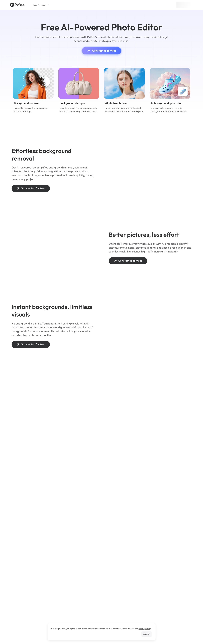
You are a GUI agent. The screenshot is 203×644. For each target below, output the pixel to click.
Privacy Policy (145, 629)
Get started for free (102, 51)
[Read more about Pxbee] (17, 5)
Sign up (183, 5)
